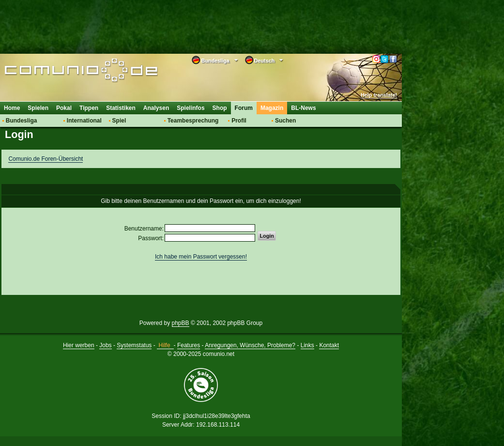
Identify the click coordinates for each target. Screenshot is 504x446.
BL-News (303, 108)
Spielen (38, 108)
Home (12, 108)
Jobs (105, 345)
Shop (220, 108)
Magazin (272, 108)
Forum (244, 108)
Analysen (156, 108)
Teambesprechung (193, 121)
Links (307, 345)
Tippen (89, 108)
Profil (239, 121)
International (84, 121)
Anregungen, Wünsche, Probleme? (250, 345)
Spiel (119, 121)
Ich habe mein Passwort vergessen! (201, 257)
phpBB (181, 323)
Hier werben (79, 345)
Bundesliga (22, 121)
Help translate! (379, 95)
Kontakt (329, 345)
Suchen (285, 121)
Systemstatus (134, 345)
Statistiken (121, 108)
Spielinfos (191, 108)
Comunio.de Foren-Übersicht (46, 159)
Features (189, 345)
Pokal (64, 108)
